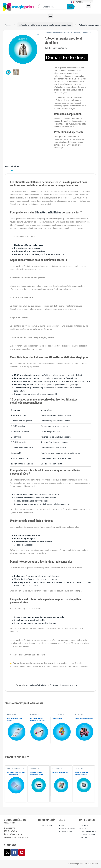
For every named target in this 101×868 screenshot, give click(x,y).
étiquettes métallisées (48, 212)
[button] (88, 6)
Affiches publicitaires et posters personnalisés (16, 769)
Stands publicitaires (89, 831)
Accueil (8, 25)
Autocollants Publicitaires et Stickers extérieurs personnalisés (45, 25)
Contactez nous (47, 826)
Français (77, 2)
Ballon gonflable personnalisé (58, 715)
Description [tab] (12, 167)
